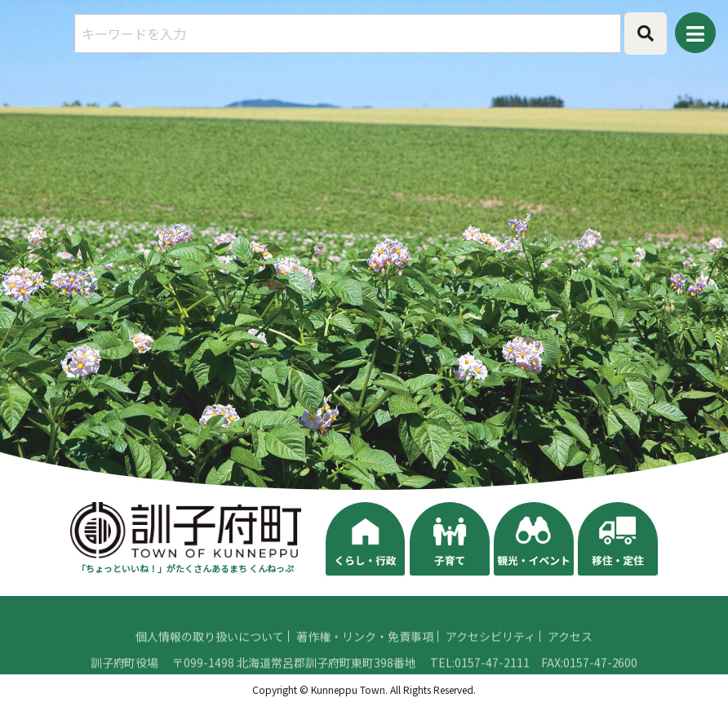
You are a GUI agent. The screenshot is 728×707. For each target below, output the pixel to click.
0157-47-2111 (492, 683)
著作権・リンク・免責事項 (365, 657)
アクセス (570, 657)
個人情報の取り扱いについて (210, 657)
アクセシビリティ (491, 657)
